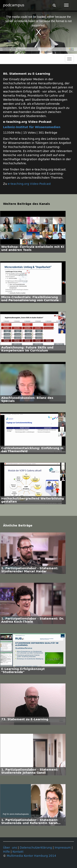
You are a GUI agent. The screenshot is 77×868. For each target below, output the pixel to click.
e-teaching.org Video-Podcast (29, 184)
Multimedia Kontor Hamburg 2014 (31, 856)
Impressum (63, 848)
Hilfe (6, 852)
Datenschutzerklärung (36, 848)
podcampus (14, 5)
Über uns (10, 848)
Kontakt (18, 852)
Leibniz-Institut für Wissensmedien (32, 127)
